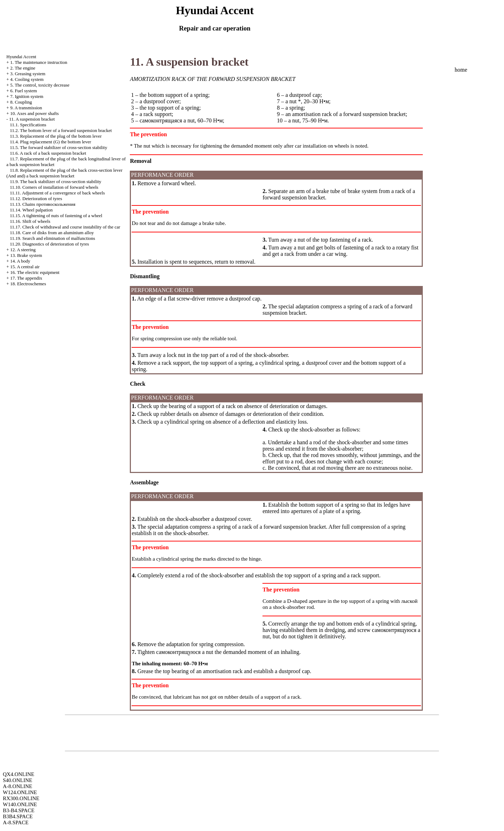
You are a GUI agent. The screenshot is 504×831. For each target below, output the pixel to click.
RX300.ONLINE (21, 798)
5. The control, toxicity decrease (40, 85)
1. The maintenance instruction (39, 62)
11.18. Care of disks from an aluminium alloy (52, 233)
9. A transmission (26, 108)
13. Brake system (26, 255)
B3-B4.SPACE (19, 810)
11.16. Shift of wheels (30, 221)
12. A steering (23, 250)
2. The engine (23, 68)
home (461, 70)
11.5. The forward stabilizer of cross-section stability (59, 147)
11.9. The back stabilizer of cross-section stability (56, 181)
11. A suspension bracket (32, 119)
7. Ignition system (27, 96)
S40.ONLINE (18, 780)
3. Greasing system (28, 74)
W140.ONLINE (20, 804)
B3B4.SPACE (18, 816)
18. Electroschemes (28, 284)
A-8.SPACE (16, 822)
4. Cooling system (27, 79)
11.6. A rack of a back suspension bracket (48, 153)
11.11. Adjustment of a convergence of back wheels (57, 193)
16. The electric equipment (35, 272)
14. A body (20, 261)
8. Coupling (21, 102)
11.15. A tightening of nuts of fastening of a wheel (56, 216)
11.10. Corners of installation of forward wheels (54, 187)
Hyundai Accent (21, 57)
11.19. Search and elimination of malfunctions (52, 238)
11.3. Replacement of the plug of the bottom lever (56, 136)
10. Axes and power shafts (35, 113)
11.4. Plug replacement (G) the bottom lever (51, 142)
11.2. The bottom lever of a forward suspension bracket (61, 130)
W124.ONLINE (20, 792)
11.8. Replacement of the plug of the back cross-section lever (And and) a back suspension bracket (64, 173)
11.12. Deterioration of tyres (36, 199)
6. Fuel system (24, 91)
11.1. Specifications (28, 125)
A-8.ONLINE (18, 786)
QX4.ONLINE (19, 774)
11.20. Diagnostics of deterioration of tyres (49, 244)
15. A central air (25, 267)
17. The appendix (26, 278)
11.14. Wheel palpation (31, 210)
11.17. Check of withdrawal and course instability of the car (65, 227)
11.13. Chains (43, 204)
